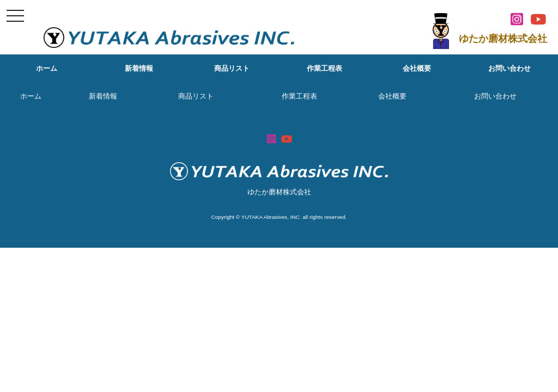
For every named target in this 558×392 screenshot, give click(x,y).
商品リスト (232, 68)
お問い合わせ (510, 68)
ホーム (47, 68)
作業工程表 (325, 68)
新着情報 (139, 68)
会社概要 (417, 68)
